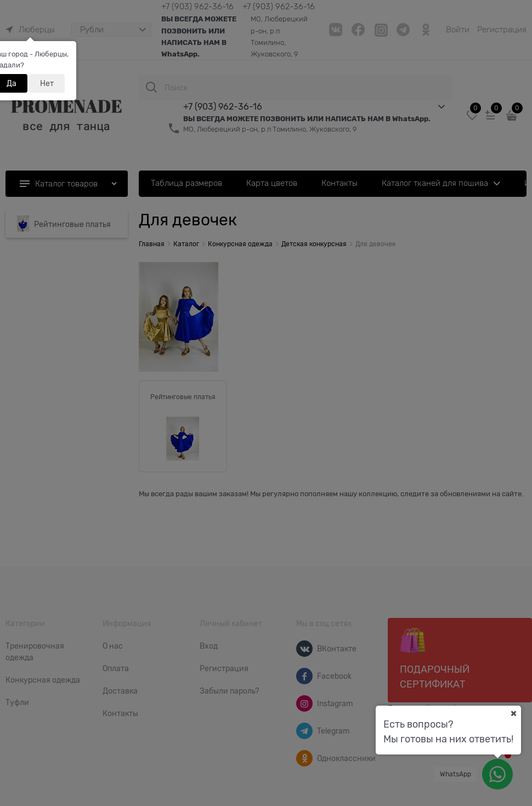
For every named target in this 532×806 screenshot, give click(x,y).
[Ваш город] (513, 713)
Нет (47, 83)
